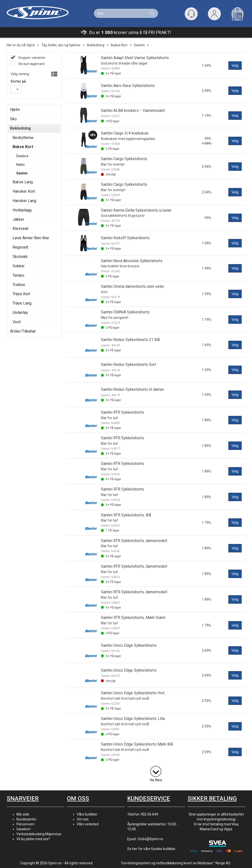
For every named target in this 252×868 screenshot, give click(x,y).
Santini (139, 45)
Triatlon (19, 285)
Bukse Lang (23, 182)
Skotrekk (20, 257)
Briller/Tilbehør (23, 331)
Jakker (18, 219)
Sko (13, 119)
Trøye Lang (22, 303)
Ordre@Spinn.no (150, 839)
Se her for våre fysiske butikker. (152, 849)
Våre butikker (87, 814)
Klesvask (21, 229)
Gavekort (24, 829)
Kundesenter (26, 819)
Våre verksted (88, 824)
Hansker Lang (24, 201)
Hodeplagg (22, 210)
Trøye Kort (21, 294)
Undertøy (20, 313)
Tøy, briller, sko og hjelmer (61, 45)
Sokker (19, 266)
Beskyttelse (23, 138)
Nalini (20, 165)
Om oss (83, 819)
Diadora (22, 156)
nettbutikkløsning (169, 863)
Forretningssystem (136, 863)
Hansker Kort (24, 191)
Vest (17, 322)
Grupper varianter (31, 58)
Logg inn (214, 15)
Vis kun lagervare (31, 64)
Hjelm (15, 110)
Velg (235, 66)
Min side (23, 814)
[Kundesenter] (191, 14)
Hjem (31, 45)
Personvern (25, 824)
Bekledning (96, 45)
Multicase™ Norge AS (214, 863)
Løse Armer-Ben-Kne (31, 238)
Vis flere (156, 780)
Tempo (18, 275)
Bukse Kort (119, 45)
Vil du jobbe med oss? (33, 839)
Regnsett (20, 247)
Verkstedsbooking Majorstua (39, 834)
